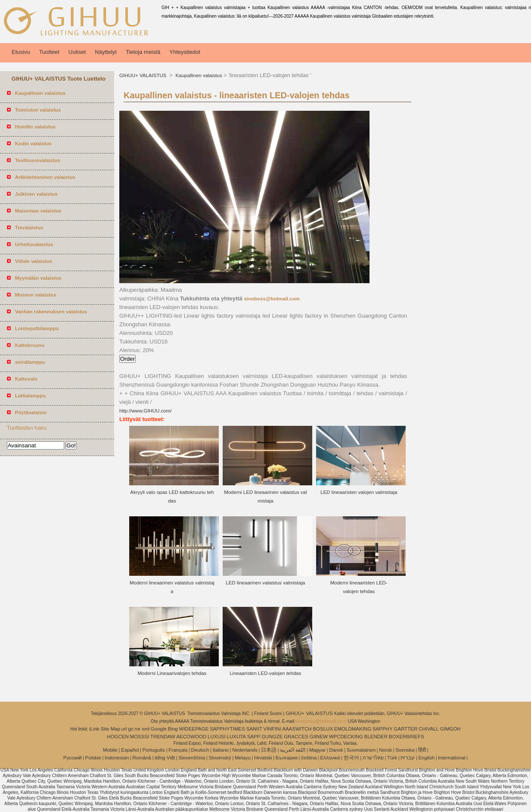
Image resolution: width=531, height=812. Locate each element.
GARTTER (405, 729)
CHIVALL (429, 729)
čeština (309, 758)
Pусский (73, 758)
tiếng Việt (165, 758)
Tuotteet (49, 52)
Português (154, 750)
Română (142, 758)
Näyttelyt (106, 52)
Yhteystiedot (185, 52)
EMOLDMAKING (353, 729)
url (124, 729)
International (452, 758)
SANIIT (254, 729)
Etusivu (21, 52)
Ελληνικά (330, 758)
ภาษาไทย (373, 758)
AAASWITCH (297, 729)
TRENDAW (163, 737)
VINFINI (272, 729)
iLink (94, 729)
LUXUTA (236, 737)
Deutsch (200, 750)
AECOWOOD (192, 737)
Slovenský (220, 758)
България (287, 758)
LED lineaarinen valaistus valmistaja (265, 583)
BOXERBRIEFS (407, 737)
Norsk (385, 750)
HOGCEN (118, 737)
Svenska (405, 750)
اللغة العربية (293, 750)
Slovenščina (192, 758)
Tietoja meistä (143, 52)
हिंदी (422, 750)
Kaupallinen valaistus (198, 75)
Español (130, 750)
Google (159, 729)
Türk (392, 758)
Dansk (336, 750)
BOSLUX (323, 729)
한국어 (351, 758)
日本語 (269, 750)
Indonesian (117, 758)
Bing (173, 729)
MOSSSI (140, 737)
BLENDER (376, 737)
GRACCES (296, 737)
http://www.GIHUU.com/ (145, 411)
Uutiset (77, 52)
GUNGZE (272, 737)
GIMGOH (450, 729)
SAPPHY (383, 729)
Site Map (110, 729)
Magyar (317, 750)
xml (146, 729)
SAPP (254, 737)
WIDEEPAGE (194, 729)
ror (137, 729)
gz (130, 729)
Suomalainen (361, 750)
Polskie (93, 758)
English (426, 758)
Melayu (243, 758)
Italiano (221, 750)
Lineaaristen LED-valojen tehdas (265, 673)
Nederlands (245, 750)
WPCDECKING (346, 737)
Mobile (110, 750)
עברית (408, 758)
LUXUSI (217, 737)
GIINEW (319, 737)
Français (178, 750)
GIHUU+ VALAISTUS (144, 75)
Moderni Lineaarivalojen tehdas (172, 673)
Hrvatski (263, 758)
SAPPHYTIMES (227, 729)
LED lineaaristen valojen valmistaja (359, 492)
